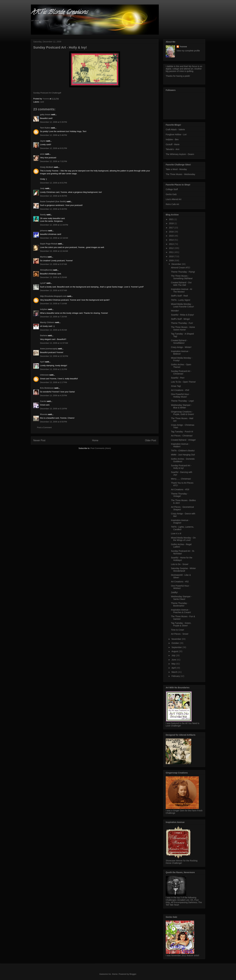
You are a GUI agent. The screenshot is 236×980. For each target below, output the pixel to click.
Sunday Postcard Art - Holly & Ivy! (181, 467)
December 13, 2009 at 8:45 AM (53, 330)
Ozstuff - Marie (173, 144)
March (175, 672)
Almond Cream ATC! (181, 268)
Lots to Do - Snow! (180, 564)
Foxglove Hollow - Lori (176, 134)
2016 (172, 232)
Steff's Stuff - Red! (179, 296)
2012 (172, 248)
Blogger (133, 974)
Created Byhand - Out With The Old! (181, 284)
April (42, 362)
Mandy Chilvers (47, 322)
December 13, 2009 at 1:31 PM (54, 369)
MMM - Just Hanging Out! (183, 455)
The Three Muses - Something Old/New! (182, 277)
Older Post (151, 440)
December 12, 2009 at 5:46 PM (54, 135)
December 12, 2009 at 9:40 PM (54, 209)
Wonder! (175, 311)
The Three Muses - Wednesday (180, 174)
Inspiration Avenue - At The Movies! (182, 290)
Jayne (43, 141)
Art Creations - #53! (180, 489)
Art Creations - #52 (180, 582)
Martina (43, 257)
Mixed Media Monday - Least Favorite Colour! (182, 305)
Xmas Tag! (176, 386)
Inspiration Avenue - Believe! (180, 353)
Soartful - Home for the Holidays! (182, 559)
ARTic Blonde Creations (59, 13)
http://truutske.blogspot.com (53, 296)
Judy (42, 188)
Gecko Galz (171, 194)
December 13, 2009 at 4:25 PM (54, 395)
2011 (172, 252)
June (174, 660)
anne (42, 154)
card (42, 102)
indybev (44, 309)
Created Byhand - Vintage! (183, 440)
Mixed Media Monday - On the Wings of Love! (183, 539)
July (174, 655)
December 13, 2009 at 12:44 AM (54, 251)
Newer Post (39, 440)
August (175, 651)
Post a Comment (44, 427)
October (175, 643)
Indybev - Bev (172, 139)
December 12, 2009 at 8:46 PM (54, 196)
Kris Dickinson (47, 388)
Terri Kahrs (45, 128)
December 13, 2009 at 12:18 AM (54, 238)
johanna (44, 231)
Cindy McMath (47, 167)
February (176, 676)
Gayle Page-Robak (49, 244)
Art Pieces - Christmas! (182, 436)
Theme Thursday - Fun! (182, 323)
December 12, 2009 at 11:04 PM (54, 225)
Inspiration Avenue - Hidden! (180, 445)
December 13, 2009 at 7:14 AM (53, 304)
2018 (172, 223)
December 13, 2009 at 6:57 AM (53, 290)
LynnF (43, 283)
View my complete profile (188, 51)
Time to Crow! (178, 630)
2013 (172, 244)
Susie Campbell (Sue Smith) (53, 201)
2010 (172, 256)
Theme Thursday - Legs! (182, 401)
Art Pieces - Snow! (180, 634)
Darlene (44, 335)
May (174, 664)
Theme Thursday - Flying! (183, 272)
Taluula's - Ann (173, 149)
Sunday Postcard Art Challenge (47, 93)
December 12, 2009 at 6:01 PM (54, 148)
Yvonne (183, 47)
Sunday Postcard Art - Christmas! (181, 372)
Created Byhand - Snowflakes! (179, 342)
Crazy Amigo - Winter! (181, 347)
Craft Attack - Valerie (175, 129)
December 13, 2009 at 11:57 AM (54, 343)
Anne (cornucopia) (49, 349)
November (177, 639)
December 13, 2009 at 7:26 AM (53, 317)
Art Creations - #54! (180, 390)
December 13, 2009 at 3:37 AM (53, 264)
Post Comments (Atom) (101, 448)
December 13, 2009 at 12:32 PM (54, 356)
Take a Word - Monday (176, 169)
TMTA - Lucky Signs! (181, 300)
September (177, 647)
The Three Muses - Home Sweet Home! (183, 328)
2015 (172, 236)
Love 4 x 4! (176, 533)
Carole (43, 401)
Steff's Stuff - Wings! (180, 319)
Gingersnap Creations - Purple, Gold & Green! (182, 413)
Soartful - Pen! (178, 378)
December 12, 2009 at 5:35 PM (54, 122)
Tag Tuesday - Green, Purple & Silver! (181, 624)
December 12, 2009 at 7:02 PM (54, 161)
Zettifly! (174, 592)
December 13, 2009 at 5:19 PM (54, 409)
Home (95, 440)
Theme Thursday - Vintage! (180, 495)
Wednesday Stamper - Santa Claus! (181, 598)
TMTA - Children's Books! (183, 451)
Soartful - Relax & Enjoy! (182, 315)
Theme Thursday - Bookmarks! (180, 604)
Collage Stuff (172, 189)
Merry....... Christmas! (181, 479)
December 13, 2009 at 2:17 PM (54, 382)
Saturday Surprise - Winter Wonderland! (183, 570)
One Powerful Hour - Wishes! (181, 587)
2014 (172, 240)
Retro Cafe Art (172, 204)
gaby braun (45, 114)
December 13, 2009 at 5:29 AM (53, 277)
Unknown (44, 375)
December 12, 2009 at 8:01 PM (54, 183)
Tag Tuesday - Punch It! (182, 432)
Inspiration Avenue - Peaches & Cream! (181, 611)
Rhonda (44, 414)
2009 (172, 260)
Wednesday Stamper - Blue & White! (181, 406)
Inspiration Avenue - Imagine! (180, 522)
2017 (172, 228)
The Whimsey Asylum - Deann (180, 154)
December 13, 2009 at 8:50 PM (54, 422)
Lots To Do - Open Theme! (183, 382)
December (177, 264)
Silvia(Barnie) (46, 270)
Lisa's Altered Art (174, 199)
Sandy (43, 215)
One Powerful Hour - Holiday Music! (181, 395)
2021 (172, 219)
